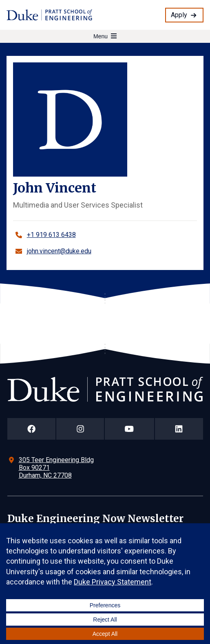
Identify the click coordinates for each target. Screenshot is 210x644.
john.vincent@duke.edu (59, 251)
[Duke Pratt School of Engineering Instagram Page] (80, 429)
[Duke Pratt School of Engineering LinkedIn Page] (179, 429)
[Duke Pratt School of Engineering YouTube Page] (129, 429)
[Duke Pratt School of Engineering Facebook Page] (32, 429)
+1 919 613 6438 (51, 235)
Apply (179, 15)
